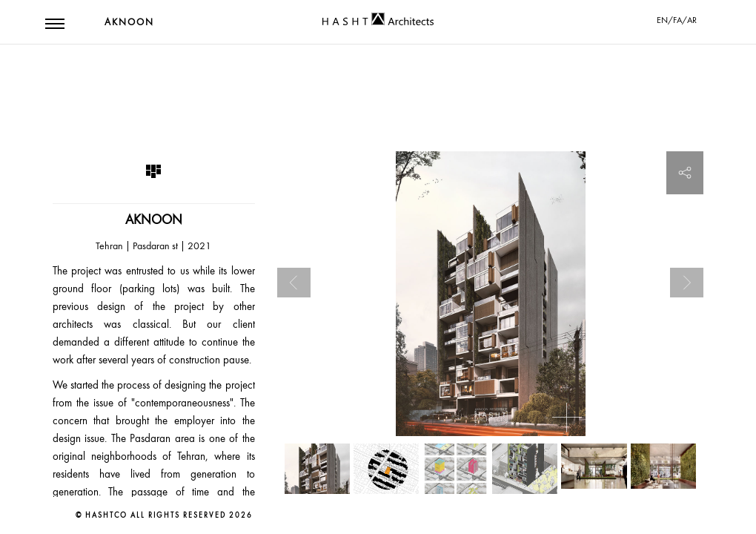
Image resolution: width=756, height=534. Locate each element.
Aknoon (129, 22)
